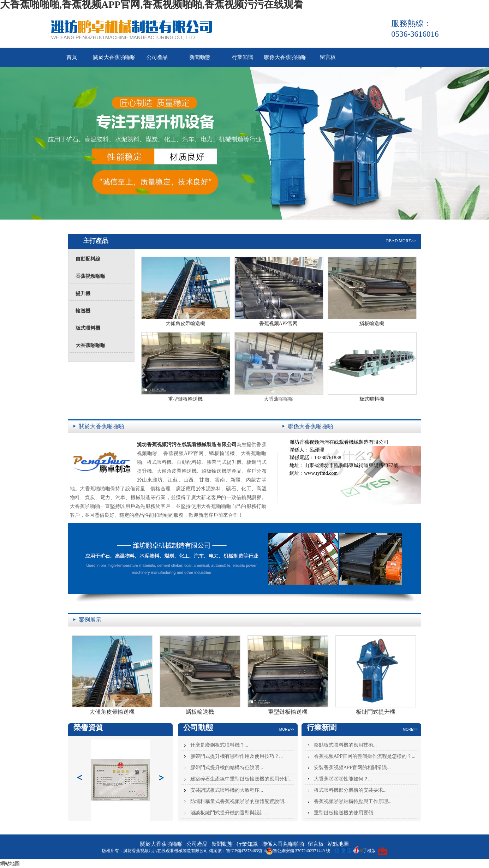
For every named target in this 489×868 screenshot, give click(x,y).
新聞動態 (200, 57)
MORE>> (287, 729)
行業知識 (243, 57)
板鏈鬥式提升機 (376, 712)
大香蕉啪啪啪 (90, 345)
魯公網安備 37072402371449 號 (298, 851)
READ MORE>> (401, 241)
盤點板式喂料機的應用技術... (345, 745)
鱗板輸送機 (372, 324)
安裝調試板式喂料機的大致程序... (227, 790)
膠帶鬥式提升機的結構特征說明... (227, 768)
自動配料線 (88, 259)
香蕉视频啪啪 (90, 276)
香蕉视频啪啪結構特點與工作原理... (353, 801)
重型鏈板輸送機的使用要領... (345, 813)
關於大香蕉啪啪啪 (114, 57)
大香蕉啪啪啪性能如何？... (343, 779)
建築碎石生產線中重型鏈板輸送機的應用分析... (242, 779)
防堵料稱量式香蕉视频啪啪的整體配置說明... (239, 801)
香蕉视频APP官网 (279, 324)
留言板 (328, 57)
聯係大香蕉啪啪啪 (285, 57)
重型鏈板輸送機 (185, 399)
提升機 (83, 294)
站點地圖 (338, 844)
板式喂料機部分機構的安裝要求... (350, 790)
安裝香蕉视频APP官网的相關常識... (352, 768)
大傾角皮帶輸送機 (185, 324)
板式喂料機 (88, 328)
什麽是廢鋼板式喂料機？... (219, 745)
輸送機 (83, 311)
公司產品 (157, 57)
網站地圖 (10, 864)
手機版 (369, 851)
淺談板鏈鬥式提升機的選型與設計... (229, 813)
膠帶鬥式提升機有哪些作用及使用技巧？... (237, 756)
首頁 (72, 57)
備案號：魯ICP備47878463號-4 (237, 851)
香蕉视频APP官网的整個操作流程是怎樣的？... (365, 756)
